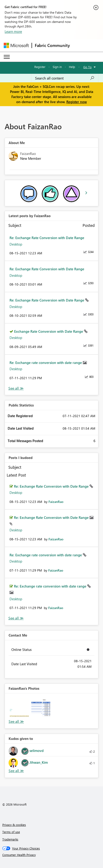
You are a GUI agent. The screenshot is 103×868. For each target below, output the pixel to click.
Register (40, 67)
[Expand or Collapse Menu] (7, 57)
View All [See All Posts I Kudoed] (16, 618)
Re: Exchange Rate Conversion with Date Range (47, 238)
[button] (19, 708)
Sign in (57, 67)
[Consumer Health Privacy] (52, 855)
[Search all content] (65, 78)
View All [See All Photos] (16, 722)
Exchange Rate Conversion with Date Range (49, 331)
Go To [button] (87, 67)
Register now (77, 102)
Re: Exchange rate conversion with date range (46, 363)
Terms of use (11, 832)
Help (72, 67)
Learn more (13, 31)
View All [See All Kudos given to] (16, 771)
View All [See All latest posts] (16, 388)
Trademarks (10, 839)
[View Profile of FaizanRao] (56, 502)
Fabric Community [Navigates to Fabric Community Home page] (52, 45)
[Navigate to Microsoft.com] (16, 45)
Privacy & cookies (14, 825)
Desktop (16, 244)
